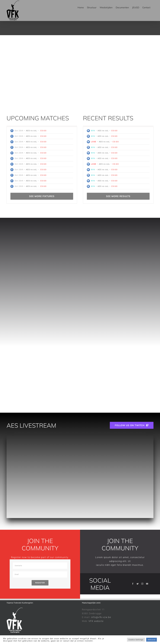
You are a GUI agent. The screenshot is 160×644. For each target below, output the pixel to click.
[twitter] (138, 584)
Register (40, 583)
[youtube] (147, 584)
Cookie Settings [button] (136, 640)
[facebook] (133, 584)
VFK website (96, 621)
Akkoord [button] (152, 640)
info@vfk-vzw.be (101, 617)
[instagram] (142, 584)
